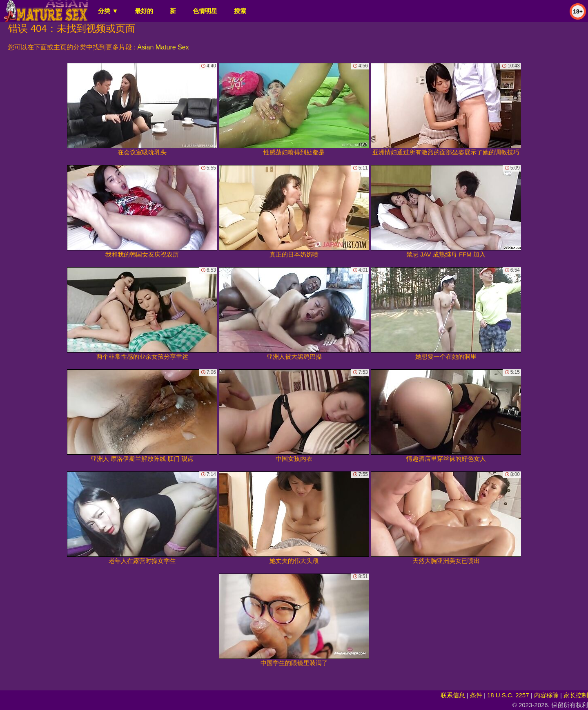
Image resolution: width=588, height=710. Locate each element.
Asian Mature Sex (163, 47)
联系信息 (453, 695)
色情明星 (205, 11)
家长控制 (576, 695)
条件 (476, 695)
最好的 (144, 11)
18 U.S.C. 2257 (508, 695)
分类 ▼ (108, 11)
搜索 (240, 11)
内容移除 (546, 695)
